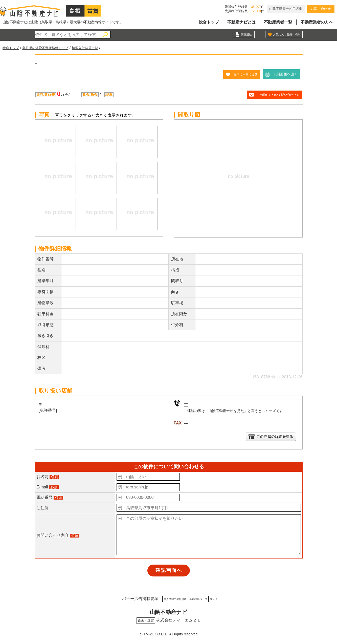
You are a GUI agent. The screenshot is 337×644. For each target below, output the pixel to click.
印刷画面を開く (285, 74)
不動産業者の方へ (317, 22)
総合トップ (209, 22)
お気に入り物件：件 (283, 35)
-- (186, 403)
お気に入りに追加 (243, 74)
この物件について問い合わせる (275, 95)
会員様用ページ (203, 598)
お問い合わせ (321, 9)
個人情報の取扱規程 (163, 598)
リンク (231, 598)
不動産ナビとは (241, 22)
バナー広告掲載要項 (118, 598)
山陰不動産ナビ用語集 (286, 9)
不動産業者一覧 (278, 22)
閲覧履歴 (245, 35)
